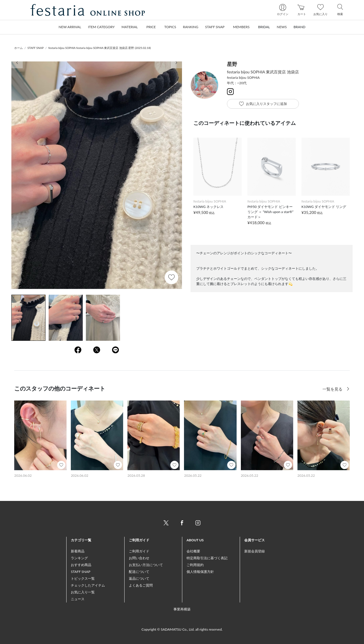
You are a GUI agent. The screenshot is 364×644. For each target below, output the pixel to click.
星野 (232, 64)
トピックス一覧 (83, 578)
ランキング (79, 558)
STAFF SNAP (36, 48)
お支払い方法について (146, 565)
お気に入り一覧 (83, 592)
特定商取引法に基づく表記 (207, 558)
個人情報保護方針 (200, 572)
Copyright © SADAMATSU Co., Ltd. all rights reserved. (182, 629)
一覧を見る (333, 389)
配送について (139, 572)
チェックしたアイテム (88, 585)
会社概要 (193, 551)
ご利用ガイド (139, 551)
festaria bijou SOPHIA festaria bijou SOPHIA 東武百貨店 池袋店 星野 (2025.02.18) (100, 48)
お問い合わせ (139, 558)
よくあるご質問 (141, 585)
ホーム (18, 48)
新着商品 (78, 551)
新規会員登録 (255, 551)
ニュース (78, 599)
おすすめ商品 (81, 565)
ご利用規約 (195, 565)
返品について (139, 578)
